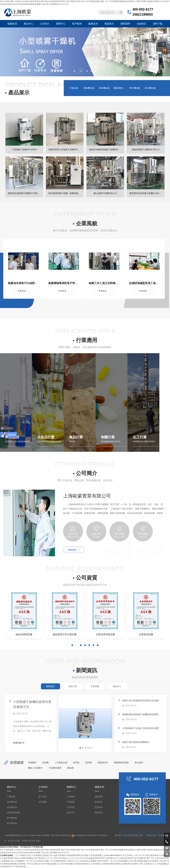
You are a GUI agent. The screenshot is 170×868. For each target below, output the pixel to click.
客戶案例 (77, 24)
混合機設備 (104, 88)
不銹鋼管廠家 (55, 768)
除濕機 (45, 763)
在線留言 (142, 24)
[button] (75, 71)
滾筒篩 (76, 763)
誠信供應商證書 (24, 634)
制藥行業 (108, 437)
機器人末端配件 (35, 768)
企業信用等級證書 (105, 634)
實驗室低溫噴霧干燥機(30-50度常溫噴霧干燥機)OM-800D (26, 193)
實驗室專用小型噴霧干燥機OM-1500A (66, 150)
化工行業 (140, 437)
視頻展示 (109, 24)
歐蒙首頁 (12, 24)
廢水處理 (139, 763)
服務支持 (93, 24)
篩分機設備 (150, 88)
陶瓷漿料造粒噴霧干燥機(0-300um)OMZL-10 (147, 193)
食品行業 (76, 437)
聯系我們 (125, 24)
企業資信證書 (146, 634)
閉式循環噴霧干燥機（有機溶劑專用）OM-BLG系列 (66, 193)
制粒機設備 (89, 88)
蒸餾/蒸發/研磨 (120, 88)
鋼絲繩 (70, 768)
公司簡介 (45, 24)
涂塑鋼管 (32, 763)
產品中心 (28, 24)
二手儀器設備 (61, 763)
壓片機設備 (135, 88)
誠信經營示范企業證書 (65, 634)
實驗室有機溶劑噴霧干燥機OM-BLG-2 (107, 150)
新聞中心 (61, 24)
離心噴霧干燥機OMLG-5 (105, 193)
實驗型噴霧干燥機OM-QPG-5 (146, 150)
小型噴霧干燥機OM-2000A (24, 150)
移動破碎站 (103, 763)
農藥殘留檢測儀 (121, 763)
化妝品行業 (46, 437)
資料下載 (158, 24)
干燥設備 (74, 88)
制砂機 (88, 763)
